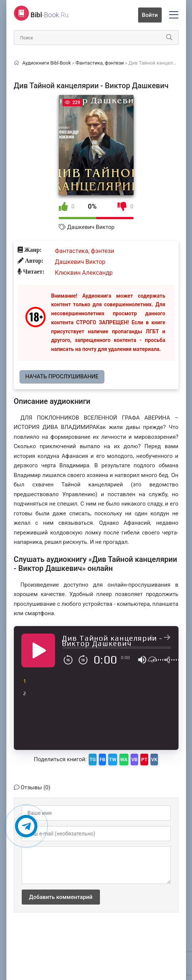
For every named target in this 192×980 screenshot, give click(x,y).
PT (144, 759)
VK (154, 759)
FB (102, 759)
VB (135, 759)
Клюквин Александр (84, 273)
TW (113, 759)
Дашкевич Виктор (91, 227)
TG (93, 759)
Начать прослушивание (62, 376)
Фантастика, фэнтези (85, 251)
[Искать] (169, 38)
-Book (50, 15)
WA (124, 759)
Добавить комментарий (61, 897)
